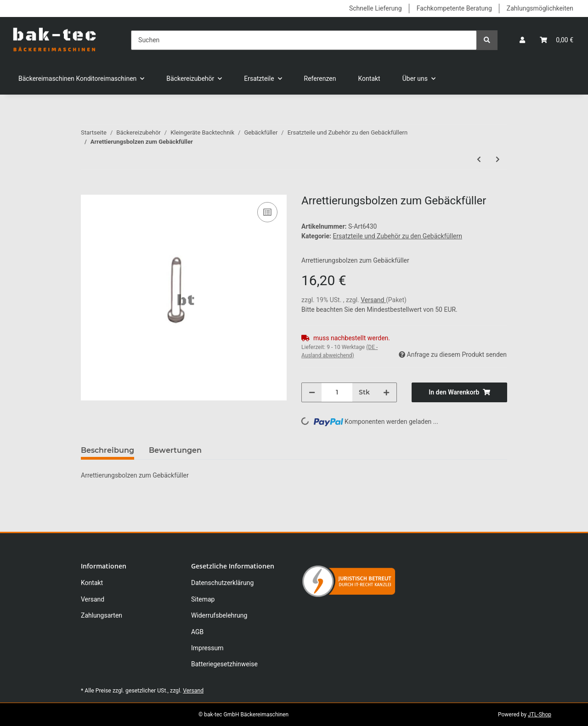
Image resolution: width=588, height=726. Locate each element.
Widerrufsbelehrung (219, 615)
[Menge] (337, 392)
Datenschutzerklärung (222, 583)
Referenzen (320, 79)
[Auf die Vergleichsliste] (267, 212)
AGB (197, 632)
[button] (522, 40)
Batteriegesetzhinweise (224, 664)
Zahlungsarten (102, 615)
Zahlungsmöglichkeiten (540, 8)
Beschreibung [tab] (107, 450)
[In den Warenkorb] (88, 190)
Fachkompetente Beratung (454, 8)
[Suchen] (304, 40)
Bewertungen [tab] (175, 450)
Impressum (207, 648)
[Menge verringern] (312, 392)
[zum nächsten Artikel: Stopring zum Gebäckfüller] (498, 160)
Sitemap (203, 599)
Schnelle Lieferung (376, 8)
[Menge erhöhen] (386, 392)
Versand (373, 300)
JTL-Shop (540, 715)
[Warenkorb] (557, 40)
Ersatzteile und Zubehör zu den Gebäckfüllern (397, 236)
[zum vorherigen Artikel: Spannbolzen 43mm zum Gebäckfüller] (479, 160)
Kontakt (369, 79)
